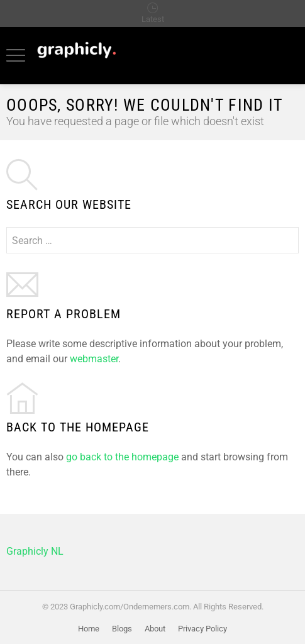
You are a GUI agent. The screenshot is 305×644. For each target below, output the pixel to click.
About (155, 629)
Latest (153, 19)
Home (89, 629)
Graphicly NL (35, 551)
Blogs (122, 629)
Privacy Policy (202, 629)
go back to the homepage (122, 457)
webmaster (94, 359)
